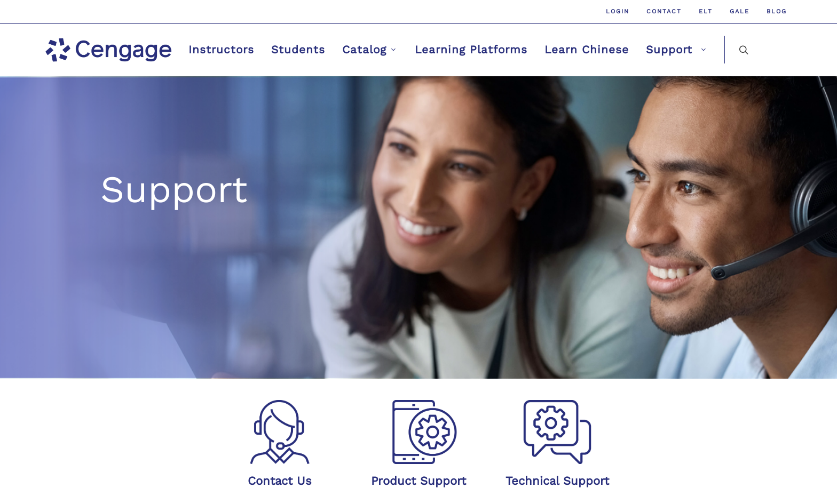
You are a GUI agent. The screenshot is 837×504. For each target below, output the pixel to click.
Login (618, 11)
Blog (777, 11)
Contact (664, 11)
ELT (706, 11)
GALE (740, 11)
